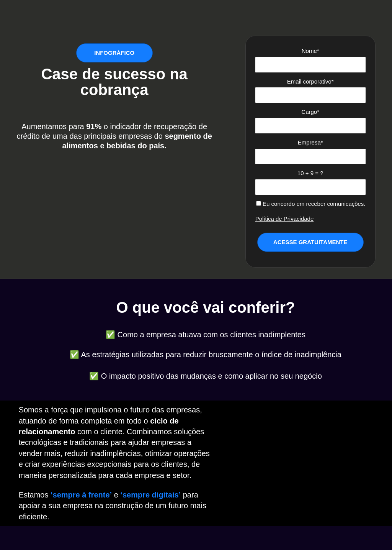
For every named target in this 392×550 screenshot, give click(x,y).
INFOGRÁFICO (114, 53)
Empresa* (310, 142)
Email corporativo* (310, 81)
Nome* (310, 51)
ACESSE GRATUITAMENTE (310, 242)
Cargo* (310, 112)
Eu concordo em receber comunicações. (311, 204)
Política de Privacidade (285, 219)
